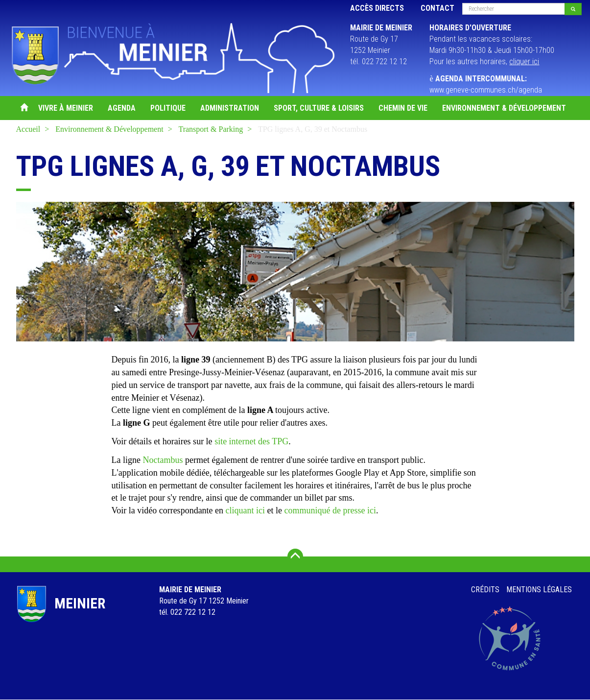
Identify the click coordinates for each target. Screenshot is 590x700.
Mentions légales (539, 590)
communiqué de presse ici (330, 510)
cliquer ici (524, 61)
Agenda (122, 108)
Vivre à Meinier (66, 108)
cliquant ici (245, 510)
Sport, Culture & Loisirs (319, 108)
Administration (230, 108)
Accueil (24, 108)
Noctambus (163, 460)
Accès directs (377, 8)
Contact (437, 8)
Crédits (485, 590)
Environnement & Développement (504, 108)
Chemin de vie (403, 108)
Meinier (80, 603)
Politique (168, 108)
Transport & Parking (211, 129)
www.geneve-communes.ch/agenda (486, 90)
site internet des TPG (251, 441)
